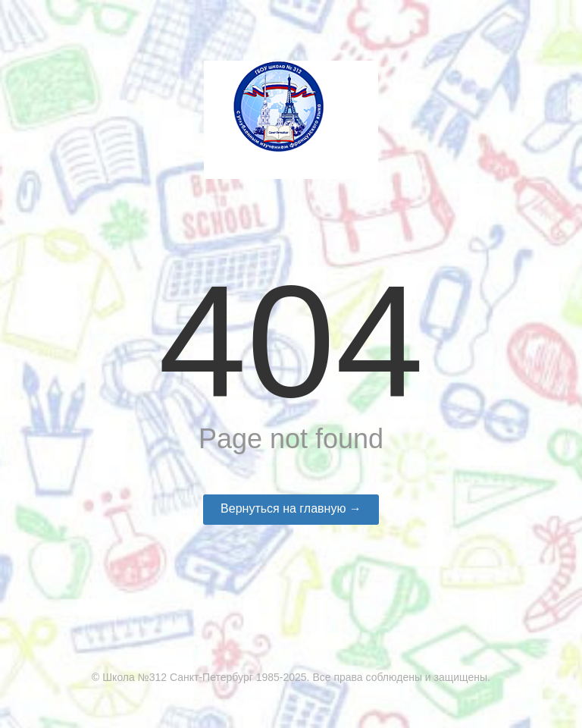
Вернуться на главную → (291, 508)
